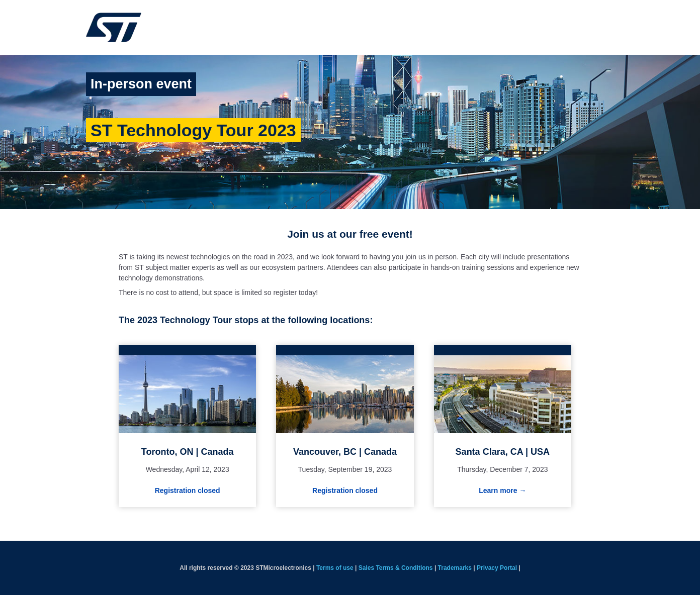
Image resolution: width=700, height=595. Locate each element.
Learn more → (502, 490)
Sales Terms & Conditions (396, 568)
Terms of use (335, 568)
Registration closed (188, 490)
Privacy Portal (497, 568)
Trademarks (455, 568)
